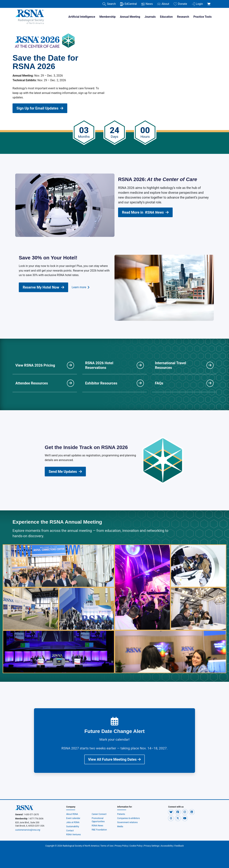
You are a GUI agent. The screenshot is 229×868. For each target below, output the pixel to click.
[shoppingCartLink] (209, 2)
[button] (171, 812)
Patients (121, 814)
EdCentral (128, 4)
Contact (70, 831)
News (147, 4)
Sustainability (73, 826)
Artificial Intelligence (82, 17)
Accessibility (167, 846)
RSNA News (98, 826)
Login (197, 4)
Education (166, 17)
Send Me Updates (65, 472)
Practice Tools (203, 17)
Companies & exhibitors (128, 818)
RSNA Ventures (73, 835)
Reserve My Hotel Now (43, 287)
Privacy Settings (152, 846)
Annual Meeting (130, 17)
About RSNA (72, 814)
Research (183, 17)
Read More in (145, 212)
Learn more (81, 287)
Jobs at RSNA (73, 822)
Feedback (179, 846)
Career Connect (99, 814)
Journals (150, 17)
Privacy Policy (121, 846)
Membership (108, 17)
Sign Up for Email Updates (40, 108)
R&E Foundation (99, 830)
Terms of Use (107, 846)
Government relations (128, 822)
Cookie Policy (136, 846)
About (163, 4)
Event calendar (73, 818)
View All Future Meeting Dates (115, 759)
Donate (180, 4)
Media (120, 826)
